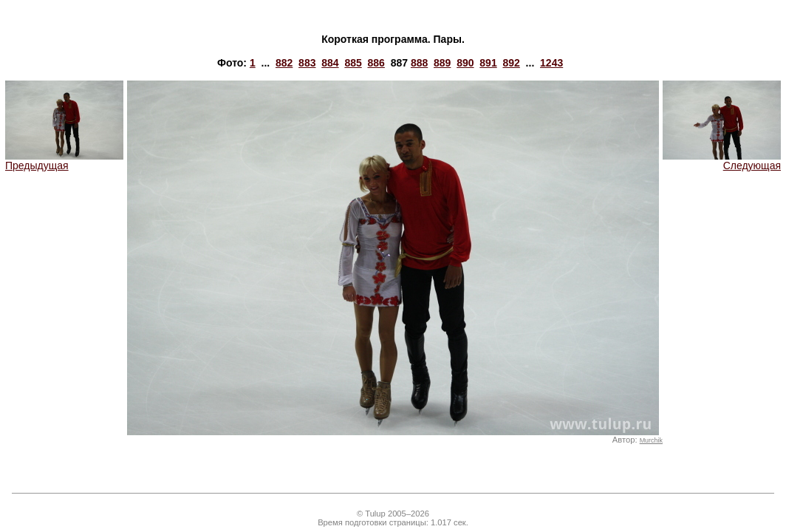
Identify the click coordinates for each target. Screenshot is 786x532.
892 (511, 63)
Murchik (651, 440)
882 (284, 63)
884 (330, 63)
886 (376, 63)
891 (488, 63)
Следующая (722, 161)
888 (419, 63)
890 (465, 63)
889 (442, 63)
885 (353, 63)
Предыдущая (64, 161)
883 (307, 63)
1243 (551, 63)
